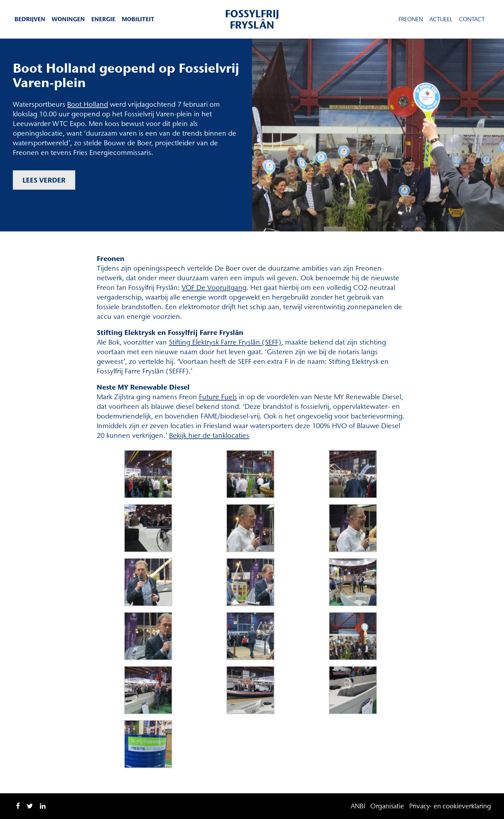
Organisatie (387, 806)
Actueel (441, 19)
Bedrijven (30, 19)
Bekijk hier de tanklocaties (209, 435)
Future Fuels (218, 397)
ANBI (358, 806)
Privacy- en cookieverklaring (450, 806)
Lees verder (44, 180)
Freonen (411, 19)
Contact (472, 19)
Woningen (68, 19)
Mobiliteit (138, 19)
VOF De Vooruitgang (214, 288)
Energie (103, 19)
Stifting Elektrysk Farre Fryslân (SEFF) (225, 342)
